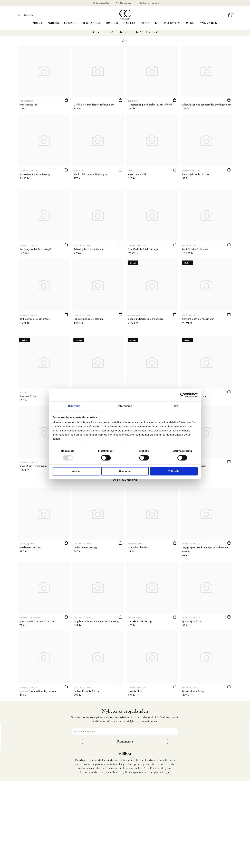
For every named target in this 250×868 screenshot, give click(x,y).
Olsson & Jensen (27, 544)
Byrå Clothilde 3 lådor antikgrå (143, 249)
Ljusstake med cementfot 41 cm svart (37, 621)
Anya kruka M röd (137, 174)
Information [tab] (125, 406)
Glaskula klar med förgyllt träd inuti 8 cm (94, 105)
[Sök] (20, 15)
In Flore (23, 393)
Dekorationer (92, 23)
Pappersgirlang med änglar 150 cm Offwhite (150, 105)
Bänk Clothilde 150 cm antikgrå (35, 319)
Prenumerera (125, 741)
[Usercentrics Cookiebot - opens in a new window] (183, 395)
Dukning (112, 23)
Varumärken (209, 23)
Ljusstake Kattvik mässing (140, 621)
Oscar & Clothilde (28, 171)
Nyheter (53, 23)
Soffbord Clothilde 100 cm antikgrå (146, 319)
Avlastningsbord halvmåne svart (89, 249)
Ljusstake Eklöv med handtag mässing (38, 691)
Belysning (71, 23)
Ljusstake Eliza (135, 691)
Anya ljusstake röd (28, 105)
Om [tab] (176, 406)
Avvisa (76, 471)
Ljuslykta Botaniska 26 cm (86, 691)
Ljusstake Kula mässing (193, 691)
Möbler (38, 23)
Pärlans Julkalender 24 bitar (196, 174)
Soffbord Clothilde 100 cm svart (198, 319)
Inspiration (172, 23)
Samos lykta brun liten (139, 547)
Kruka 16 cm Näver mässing (33, 466)
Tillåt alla (174, 471)
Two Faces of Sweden (30, 618)
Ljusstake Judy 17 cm (192, 621)
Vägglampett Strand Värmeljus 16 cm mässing (96, 621)
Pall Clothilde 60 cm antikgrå (88, 319)
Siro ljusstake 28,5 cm (30, 547)
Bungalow (133, 101)
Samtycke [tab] (74, 406)
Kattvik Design (135, 618)
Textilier (129, 23)
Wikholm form (26, 101)
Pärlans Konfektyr (191, 171)
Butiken (190, 23)
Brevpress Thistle (28, 396)
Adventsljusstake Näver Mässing (35, 174)
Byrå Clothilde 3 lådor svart (196, 249)
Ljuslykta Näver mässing (85, 547)
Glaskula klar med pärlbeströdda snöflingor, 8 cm (207, 105)
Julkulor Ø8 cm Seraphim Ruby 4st (91, 174)
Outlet (145, 23)
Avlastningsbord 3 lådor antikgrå (35, 249)
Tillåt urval (125, 471)
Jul (157, 23)
